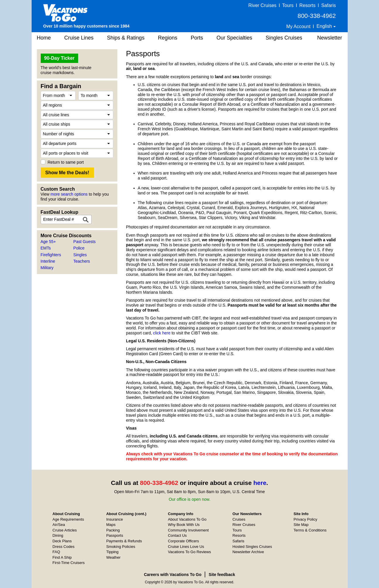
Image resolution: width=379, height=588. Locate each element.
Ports (197, 38)
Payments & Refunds (124, 541)
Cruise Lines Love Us (186, 547)
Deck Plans (62, 541)
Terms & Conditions (310, 530)
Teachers (82, 261)
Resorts (307, 5)
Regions (168, 38)
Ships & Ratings (126, 38)
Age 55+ (48, 242)
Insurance (115, 519)
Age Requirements (68, 519)
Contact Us (177, 535)
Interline (48, 261)
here (260, 483)
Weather (113, 557)
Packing (113, 530)
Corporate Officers (184, 541)
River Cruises (263, 5)
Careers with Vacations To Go (173, 575)
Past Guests (85, 242)
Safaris (329, 5)
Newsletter (330, 38)
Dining (58, 535)
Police (79, 248)
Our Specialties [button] (234, 38)
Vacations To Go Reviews (189, 552)
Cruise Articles (65, 530)
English (325, 26)
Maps (111, 525)
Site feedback (222, 575)
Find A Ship (62, 557)
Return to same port (66, 162)
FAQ (56, 552)
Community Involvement (188, 530)
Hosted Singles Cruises (252, 547)
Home (44, 38)
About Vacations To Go (187, 519)
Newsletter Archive (248, 552)
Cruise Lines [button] (79, 38)
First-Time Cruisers (68, 563)
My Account (298, 27)
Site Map (301, 525)
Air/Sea (59, 525)
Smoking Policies (121, 547)
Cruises (239, 519)
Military (47, 268)
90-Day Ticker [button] (59, 58)
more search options (69, 194)
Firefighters (51, 255)
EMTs (46, 248)
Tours (288, 5)
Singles (80, 255)
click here (162, 333)
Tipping (112, 552)
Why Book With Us (184, 525)
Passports (115, 535)
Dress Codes (63, 547)
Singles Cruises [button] (284, 38)
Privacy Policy (305, 519)
